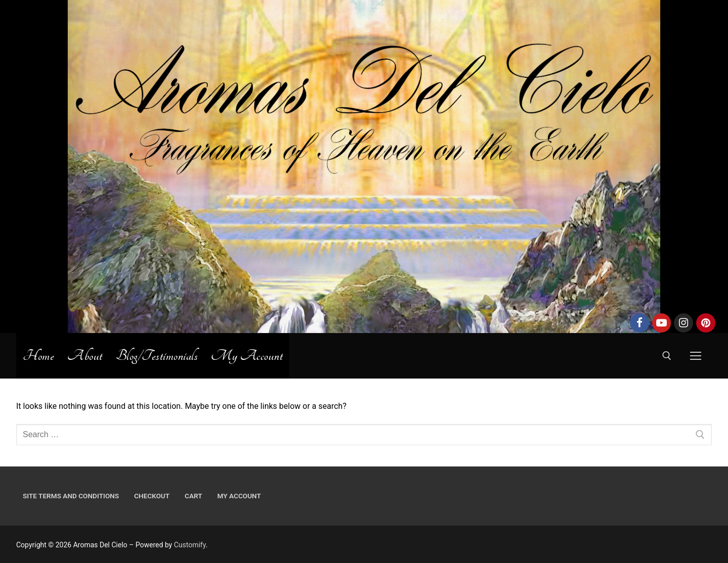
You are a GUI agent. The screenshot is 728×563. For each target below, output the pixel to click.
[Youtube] (662, 323)
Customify (190, 545)
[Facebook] (640, 323)
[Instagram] (684, 323)
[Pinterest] (706, 323)
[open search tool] (667, 356)
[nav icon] (696, 356)
